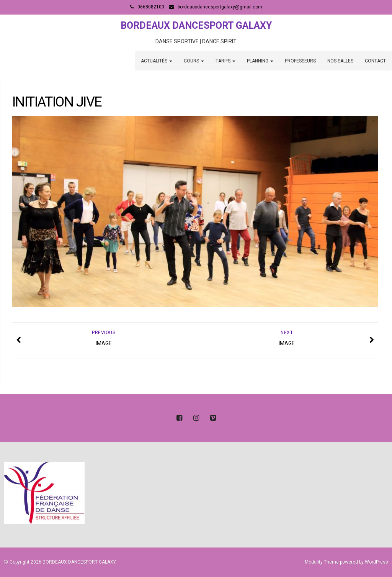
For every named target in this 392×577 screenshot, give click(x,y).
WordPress (376, 562)
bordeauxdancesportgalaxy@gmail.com (220, 7)
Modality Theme (322, 562)
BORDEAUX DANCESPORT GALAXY (196, 25)
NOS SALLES (340, 61)
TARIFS (225, 61)
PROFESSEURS (300, 61)
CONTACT (375, 61)
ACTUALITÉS (157, 61)
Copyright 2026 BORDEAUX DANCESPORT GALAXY (63, 562)
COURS (194, 61)
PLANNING (260, 61)
